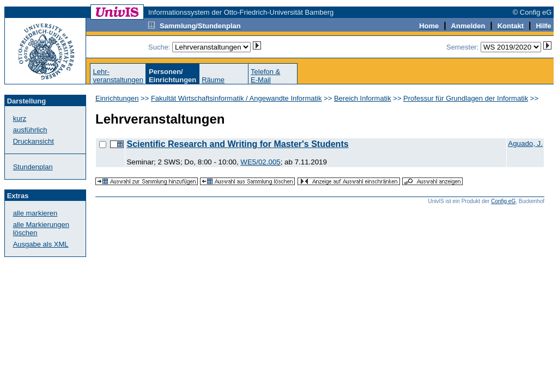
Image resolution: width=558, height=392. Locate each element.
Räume (213, 80)
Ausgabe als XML (41, 244)
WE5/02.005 (260, 162)
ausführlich (30, 130)
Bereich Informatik (363, 98)
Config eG (503, 201)
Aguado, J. (525, 143)
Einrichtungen (117, 98)
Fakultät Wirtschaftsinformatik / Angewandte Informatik (236, 98)
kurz (20, 118)
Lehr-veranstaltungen (118, 76)
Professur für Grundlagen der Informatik (466, 98)
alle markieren (35, 213)
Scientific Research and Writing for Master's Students (237, 144)
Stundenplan (33, 167)
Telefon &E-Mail (265, 76)
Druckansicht (34, 141)
